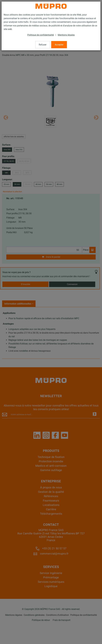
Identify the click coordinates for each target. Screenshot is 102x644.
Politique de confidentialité (41, 35)
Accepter (59, 45)
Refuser (43, 45)
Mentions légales (66, 35)
